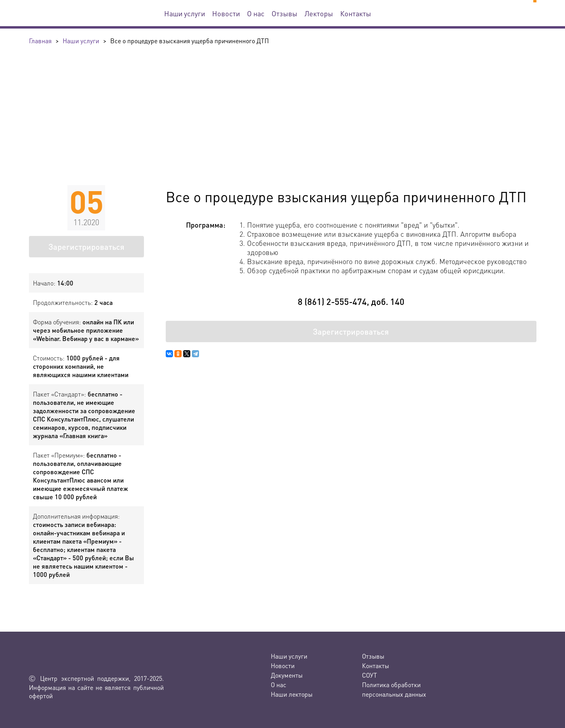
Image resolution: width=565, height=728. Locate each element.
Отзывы (284, 13)
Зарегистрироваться (86, 247)
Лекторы (319, 13)
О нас (256, 13)
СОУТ (370, 675)
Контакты (356, 13)
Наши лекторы (292, 694)
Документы (287, 675)
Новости (226, 13)
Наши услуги (185, 13)
